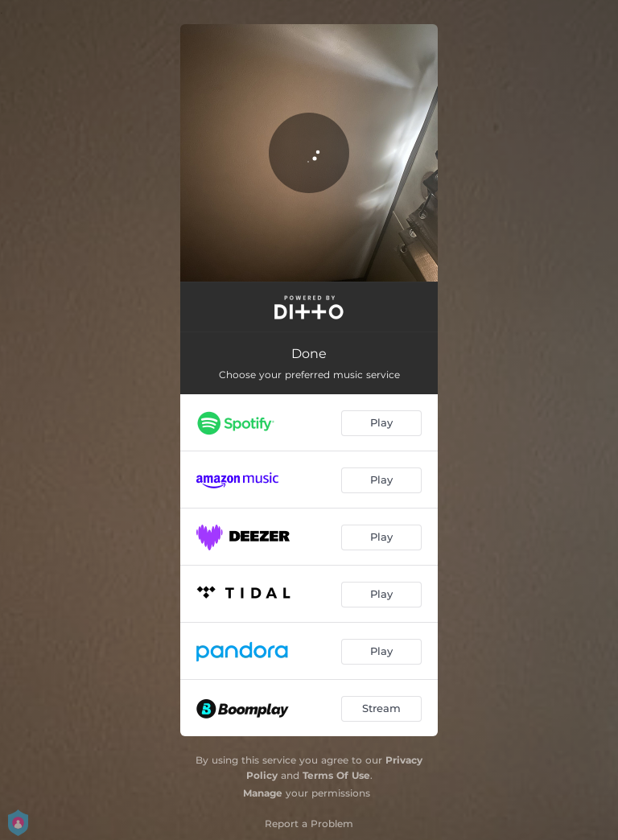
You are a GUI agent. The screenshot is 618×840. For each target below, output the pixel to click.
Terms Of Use (336, 775)
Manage (263, 793)
